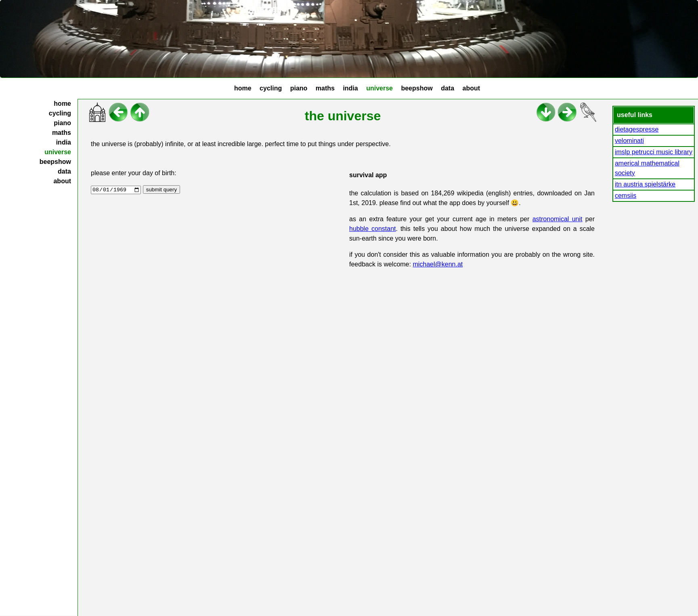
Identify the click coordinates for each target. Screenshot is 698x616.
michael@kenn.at (438, 264)
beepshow (417, 88)
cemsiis (626, 196)
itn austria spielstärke (645, 184)
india (350, 88)
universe (379, 88)
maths (325, 88)
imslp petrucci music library (654, 152)
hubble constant (372, 229)
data (448, 88)
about (471, 88)
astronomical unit (558, 219)
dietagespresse (637, 129)
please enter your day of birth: (134, 173)
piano (299, 88)
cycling (271, 88)
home (243, 88)
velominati (629, 141)
